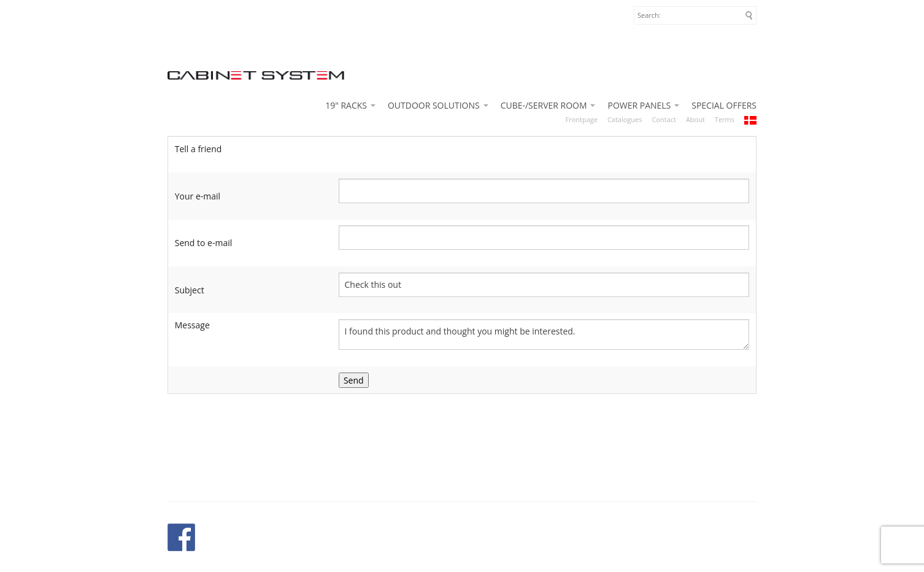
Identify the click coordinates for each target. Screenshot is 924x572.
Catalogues (625, 119)
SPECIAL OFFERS (724, 105)
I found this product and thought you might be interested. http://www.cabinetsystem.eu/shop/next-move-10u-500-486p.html (544, 334)
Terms (725, 119)
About (695, 119)
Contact (664, 119)
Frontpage (582, 119)
